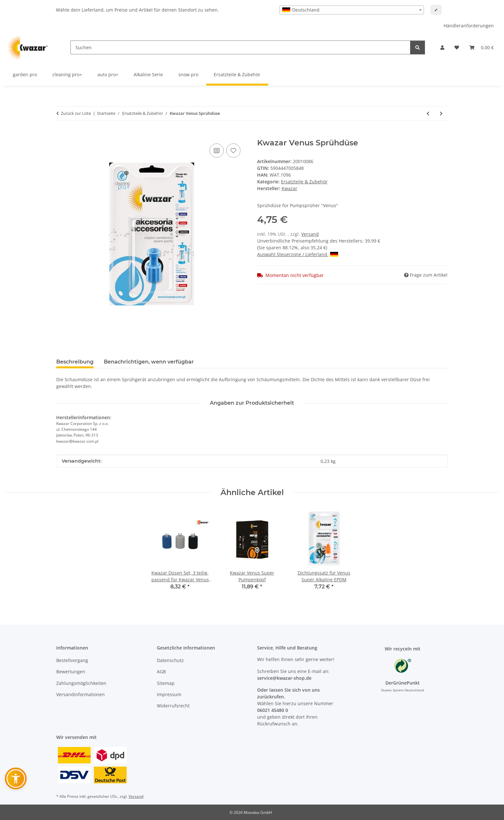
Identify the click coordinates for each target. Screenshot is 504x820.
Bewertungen (71, 672)
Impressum (169, 694)
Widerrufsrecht (173, 706)
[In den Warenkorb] (61, 135)
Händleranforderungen (469, 26)
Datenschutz (170, 660)
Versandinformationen (81, 694)
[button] (442, 47)
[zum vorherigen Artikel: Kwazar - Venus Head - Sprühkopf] (428, 113)
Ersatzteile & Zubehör (304, 182)
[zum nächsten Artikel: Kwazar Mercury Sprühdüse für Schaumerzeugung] (441, 113)
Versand (310, 234)
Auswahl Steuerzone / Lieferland (298, 254)
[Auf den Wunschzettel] (233, 151)
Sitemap (166, 683)
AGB (161, 672)
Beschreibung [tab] (75, 362)
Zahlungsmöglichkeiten (81, 683)
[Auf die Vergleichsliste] (217, 151)
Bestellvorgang (72, 660)
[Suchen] (240, 47)
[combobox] (352, 10)
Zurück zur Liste (76, 113)
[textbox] (352, 10)
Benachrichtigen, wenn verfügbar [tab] (149, 362)
